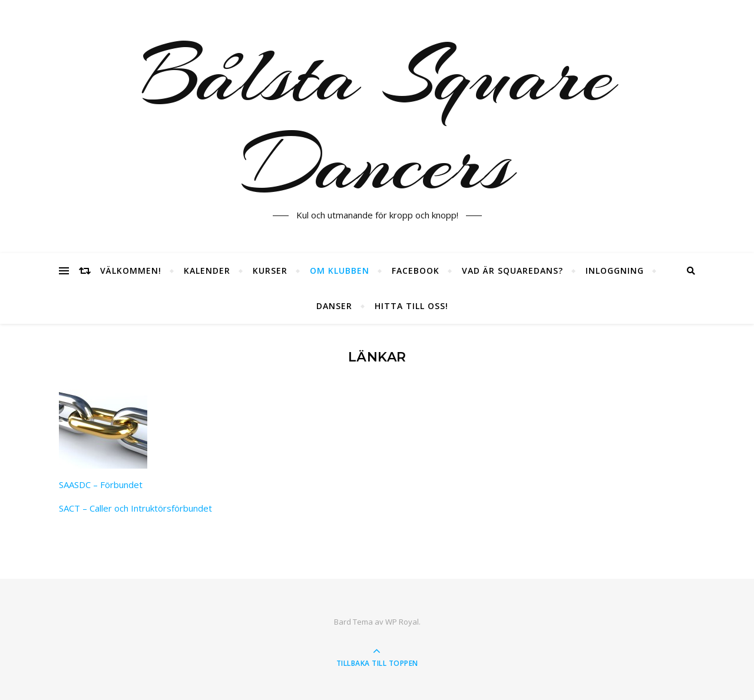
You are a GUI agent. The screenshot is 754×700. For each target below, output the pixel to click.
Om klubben (340, 271)
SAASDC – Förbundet (101, 485)
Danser (334, 306)
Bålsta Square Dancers (377, 120)
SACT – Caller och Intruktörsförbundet (135, 508)
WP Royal (402, 622)
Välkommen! (131, 271)
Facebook (416, 271)
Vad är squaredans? (512, 271)
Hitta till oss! (411, 306)
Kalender (207, 271)
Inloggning (615, 271)
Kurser (270, 271)
